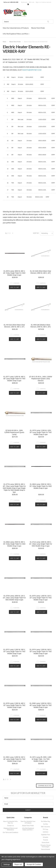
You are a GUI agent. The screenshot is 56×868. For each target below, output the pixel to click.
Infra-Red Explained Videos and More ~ (16, 34)
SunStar (45, 824)
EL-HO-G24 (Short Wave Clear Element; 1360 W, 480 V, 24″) (14, 326)
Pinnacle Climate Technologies (46, 846)
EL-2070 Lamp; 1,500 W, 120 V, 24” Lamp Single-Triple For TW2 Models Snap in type (41, 598)
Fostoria (45, 840)
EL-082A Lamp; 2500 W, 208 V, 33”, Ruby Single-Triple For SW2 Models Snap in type (41, 486)
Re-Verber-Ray (46, 821)
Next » (13, 234)
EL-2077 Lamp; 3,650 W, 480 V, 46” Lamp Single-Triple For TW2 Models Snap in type (14, 379)
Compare (16, 283)
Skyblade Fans (45, 835)
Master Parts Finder (38, 28)
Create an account (46, 2)
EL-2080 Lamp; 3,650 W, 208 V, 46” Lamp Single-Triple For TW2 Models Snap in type (41, 705)
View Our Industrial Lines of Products (16, 28)
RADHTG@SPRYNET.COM (32, 70)
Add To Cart (15, 287)
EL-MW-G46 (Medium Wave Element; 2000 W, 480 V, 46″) (41, 326)
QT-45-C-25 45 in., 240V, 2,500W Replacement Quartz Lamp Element (41, 379)
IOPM (42, 77)
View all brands (45, 849)
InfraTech (45, 832)
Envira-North (45, 843)
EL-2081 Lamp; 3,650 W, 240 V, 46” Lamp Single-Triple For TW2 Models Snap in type (14, 759)
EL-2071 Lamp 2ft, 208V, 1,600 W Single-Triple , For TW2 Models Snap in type (41, 759)
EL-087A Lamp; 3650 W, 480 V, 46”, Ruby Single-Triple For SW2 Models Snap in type (14, 273)
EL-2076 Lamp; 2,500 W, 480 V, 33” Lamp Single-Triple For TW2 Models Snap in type (14, 705)
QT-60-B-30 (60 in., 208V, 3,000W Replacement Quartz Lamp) (14, 432)
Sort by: (36, 233)
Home (4, 42)
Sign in (38, 2)
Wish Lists (32, 2)
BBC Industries (46, 827)
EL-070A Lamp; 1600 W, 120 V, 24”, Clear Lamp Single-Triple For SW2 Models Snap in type (14, 598)
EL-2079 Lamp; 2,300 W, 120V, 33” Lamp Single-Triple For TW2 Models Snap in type (41, 432)
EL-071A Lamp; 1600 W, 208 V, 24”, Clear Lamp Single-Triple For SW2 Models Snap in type (41, 544)
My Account (24, 2)
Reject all (18, 864)
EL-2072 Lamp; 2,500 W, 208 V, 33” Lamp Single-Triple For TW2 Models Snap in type (14, 652)
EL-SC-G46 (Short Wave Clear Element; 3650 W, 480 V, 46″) (41, 272)
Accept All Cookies (34, 864)
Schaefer (46, 837)
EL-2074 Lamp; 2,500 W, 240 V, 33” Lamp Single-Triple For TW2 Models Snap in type (41, 652)
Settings (7, 864)
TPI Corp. (45, 829)
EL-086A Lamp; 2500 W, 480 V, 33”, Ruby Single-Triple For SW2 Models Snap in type (14, 544)
